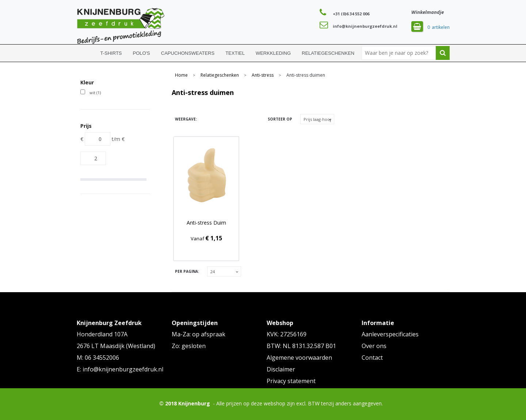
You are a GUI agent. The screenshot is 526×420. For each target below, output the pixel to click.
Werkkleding (273, 53)
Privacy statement (291, 381)
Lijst (218, 119)
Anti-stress (263, 75)
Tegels (205, 119)
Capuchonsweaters (188, 53)
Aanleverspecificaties (390, 334)
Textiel (235, 53)
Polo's (142, 53)
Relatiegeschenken (328, 53)
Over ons (374, 346)
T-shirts (111, 53)
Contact (372, 358)
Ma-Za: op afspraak (199, 334)
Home (86, 53)
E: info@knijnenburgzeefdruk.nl (120, 369)
